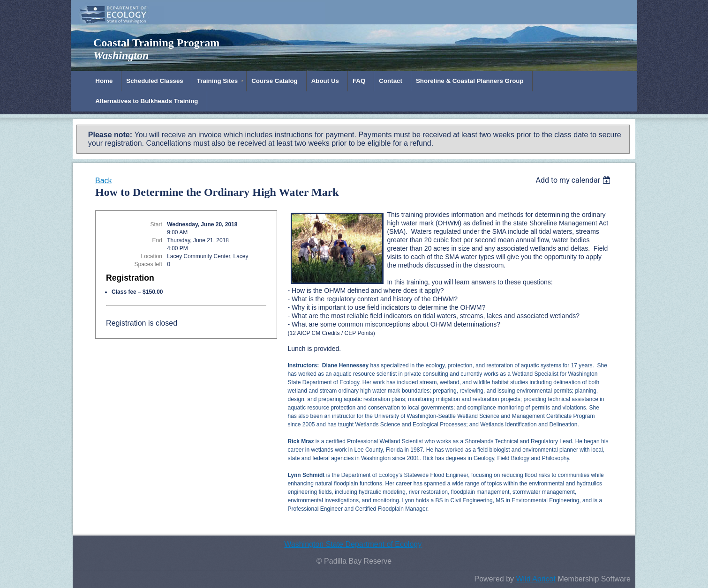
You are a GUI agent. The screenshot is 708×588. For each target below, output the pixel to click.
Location (151, 256)
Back (104, 181)
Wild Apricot (535, 579)
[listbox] (574, 180)
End (157, 240)
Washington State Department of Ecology (353, 544)
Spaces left (148, 264)
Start (156, 224)
